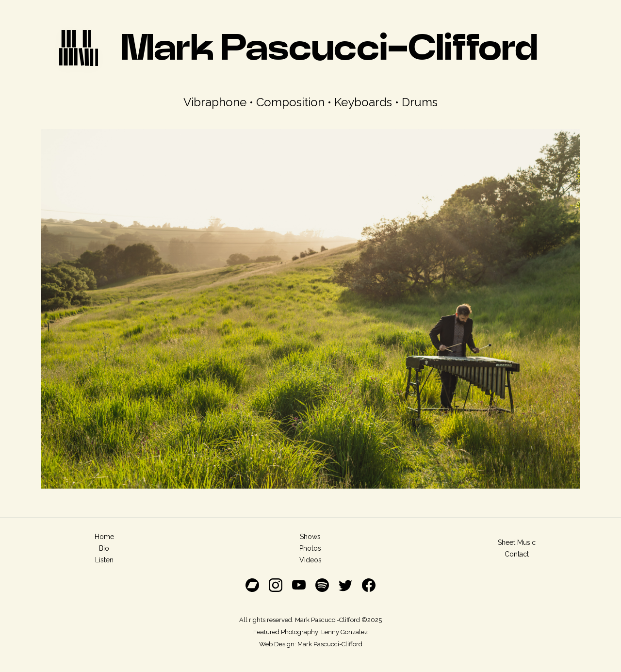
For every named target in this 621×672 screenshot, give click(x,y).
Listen (104, 560)
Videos (310, 560)
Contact (517, 554)
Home (104, 537)
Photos (310, 548)
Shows (310, 537)
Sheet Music (517, 542)
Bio (104, 548)
